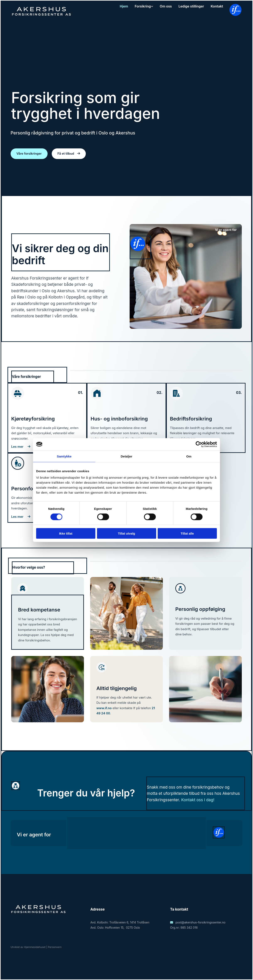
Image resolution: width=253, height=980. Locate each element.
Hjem (124, 6)
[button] (29, 154)
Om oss (166, 6)
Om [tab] (189, 456)
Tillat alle (187, 533)
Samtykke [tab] (64, 456)
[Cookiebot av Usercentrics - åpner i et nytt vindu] (199, 444)
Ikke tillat (66, 533)
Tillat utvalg (126, 533)
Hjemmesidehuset (35, 947)
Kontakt (217, 6)
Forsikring (143, 6)
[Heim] (41, 16)
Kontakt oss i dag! (198, 800)
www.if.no (104, 708)
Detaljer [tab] (126, 456)
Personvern (55, 947)
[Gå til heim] (38, 914)
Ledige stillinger (191, 6)
